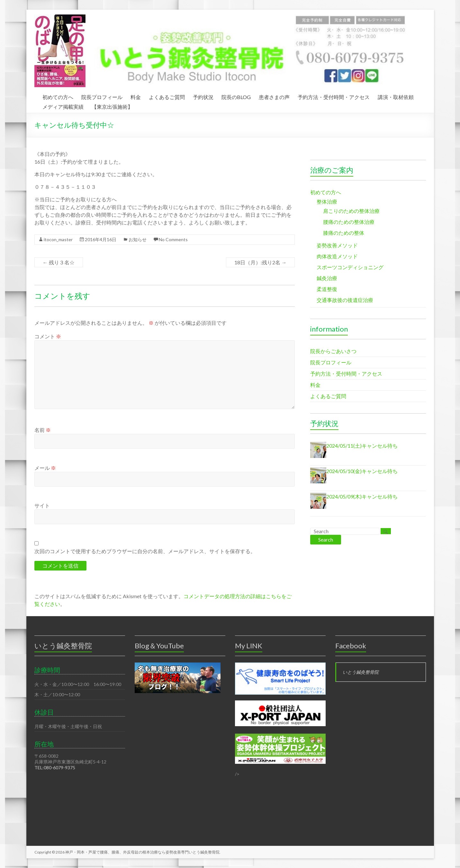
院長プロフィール (102, 96)
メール (45, 468)
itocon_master (58, 239)
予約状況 (203, 96)
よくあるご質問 (167, 96)
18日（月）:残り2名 (260, 262)
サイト (42, 505)
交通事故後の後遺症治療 (345, 300)
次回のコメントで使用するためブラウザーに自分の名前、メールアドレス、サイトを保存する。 (145, 551)
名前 (43, 430)
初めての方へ (58, 96)
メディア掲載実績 (63, 106)
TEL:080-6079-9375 (55, 767)
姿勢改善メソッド (337, 245)
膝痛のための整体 (344, 233)
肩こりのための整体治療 (351, 211)
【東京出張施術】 (112, 106)
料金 (136, 96)
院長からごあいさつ (333, 351)
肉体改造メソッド (337, 256)
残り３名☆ (59, 262)
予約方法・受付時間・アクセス (334, 96)
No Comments (173, 239)
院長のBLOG (236, 96)
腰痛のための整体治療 (349, 222)
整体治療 (327, 201)
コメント (48, 336)
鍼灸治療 (327, 278)
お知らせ (138, 239)
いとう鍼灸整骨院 (361, 672)
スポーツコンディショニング (350, 267)
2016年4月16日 (101, 239)
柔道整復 (327, 289)
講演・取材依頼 (396, 96)
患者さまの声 (274, 96)
